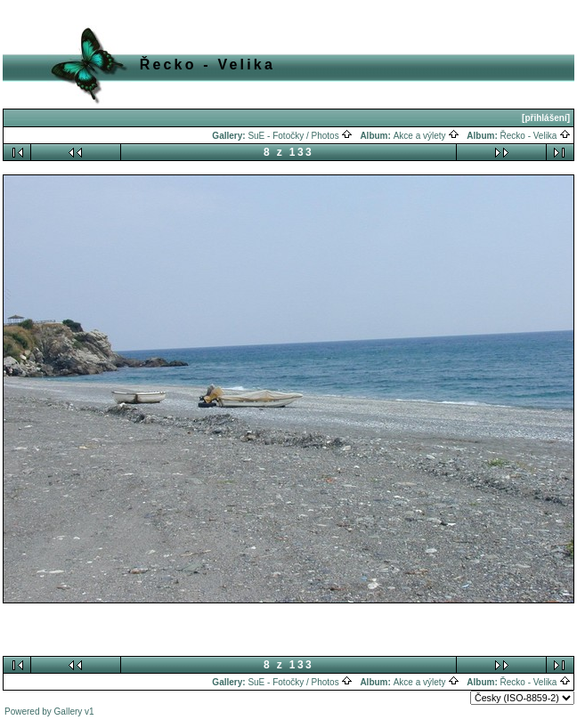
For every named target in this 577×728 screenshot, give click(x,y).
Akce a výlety (427, 136)
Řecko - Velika (536, 136)
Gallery (69, 712)
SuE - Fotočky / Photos (300, 136)
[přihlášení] (546, 118)
